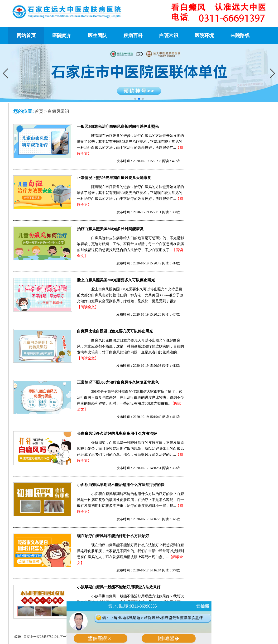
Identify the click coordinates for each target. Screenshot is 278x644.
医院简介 (62, 35)
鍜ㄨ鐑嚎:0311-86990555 (132, 606)
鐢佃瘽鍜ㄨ (101, 638)
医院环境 (204, 35)
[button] (272, 73)
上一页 (35, 637)
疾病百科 (133, 35)
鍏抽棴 (203, 606)
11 (58, 637)
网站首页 (26, 35)
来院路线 (240, 35)
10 (55, 637)
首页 (39, 111)
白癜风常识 (58, 111)
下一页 (65, 637)
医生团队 (97, 35)
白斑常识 (169, 35)
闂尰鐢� (169, 638)
